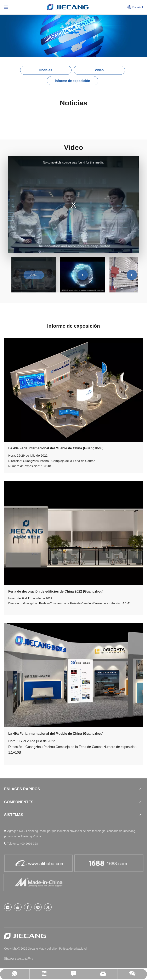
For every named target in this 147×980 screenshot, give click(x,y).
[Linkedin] (8, 907)
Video (99, 70)
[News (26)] (73, 29)
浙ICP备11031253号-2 (19, 959)
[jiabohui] (73, 675)
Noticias (46, 70)
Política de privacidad (73, 949)
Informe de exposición (73, 81)
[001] (73, 390)
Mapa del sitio (48, 949)
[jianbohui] (73, 533)
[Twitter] (48, 907)
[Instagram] (38, 907)
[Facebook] (28, 907)
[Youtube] (18, 907)
